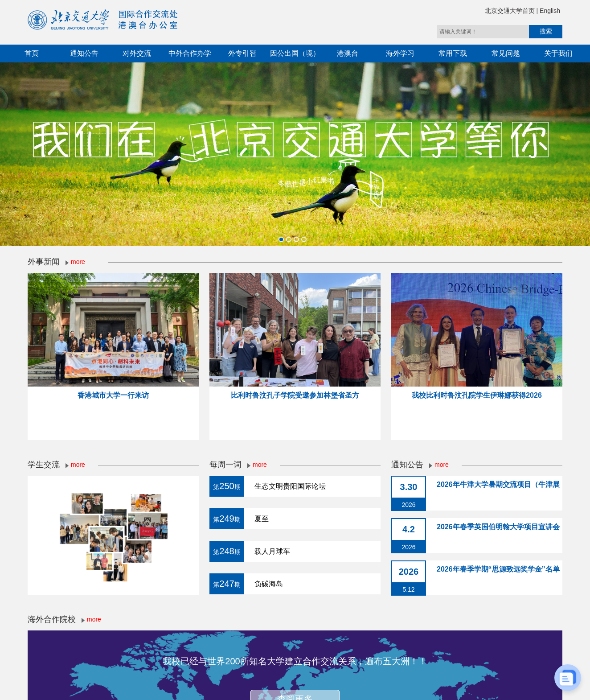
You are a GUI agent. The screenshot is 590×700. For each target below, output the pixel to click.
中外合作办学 (190, 53)
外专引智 (242, 53)
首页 (32, 53)
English (550, 11)
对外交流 (137, 53)
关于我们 (558, 53)
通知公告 (84, 53)
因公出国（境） (295, 53)
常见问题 (506, 53)
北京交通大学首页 (511, 11)
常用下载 (453, 53)
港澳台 (348, 53)
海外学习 (400, 53)
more (78, 262)
